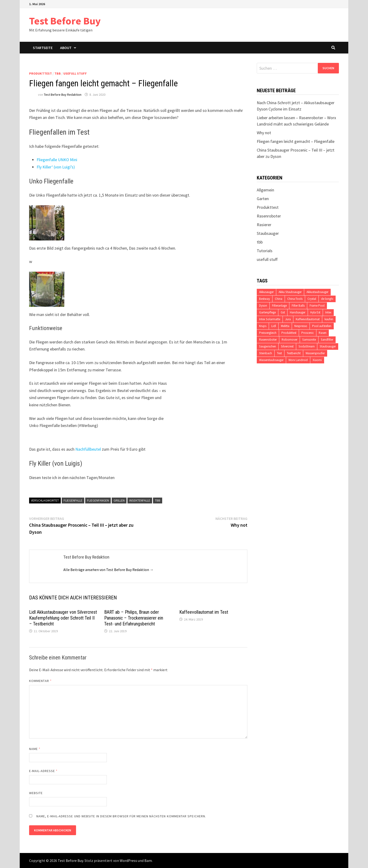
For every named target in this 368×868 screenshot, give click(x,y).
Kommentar (40, 681)
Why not (264, 133)
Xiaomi (317, 360)
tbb (58, 73)
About (66, 48)
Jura (288, 319)
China (279, 299)
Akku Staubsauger (290, 292)
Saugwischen (268, 346)
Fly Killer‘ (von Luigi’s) (56, 167)
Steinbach (266, 353)
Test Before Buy (65, 21)
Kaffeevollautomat (308, 319)
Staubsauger (268, 233)
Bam (148, 860)
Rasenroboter (269, 216)
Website (36, 793)
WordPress (128, 860)
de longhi (327, 299)
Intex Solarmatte (270, 319)
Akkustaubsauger (317, 292)
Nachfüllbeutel (88, 449)
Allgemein (265, 190)
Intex (328, 312)
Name (35, 749)
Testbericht (294, 353)
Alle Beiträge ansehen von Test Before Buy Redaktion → (108, 570)
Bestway (264, 299)
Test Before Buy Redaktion (63, 95)
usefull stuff (75, 73)
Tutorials (265, 251)
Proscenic (308, 333)
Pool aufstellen (322, 326)
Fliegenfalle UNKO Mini (57, 160)
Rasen (323, 333)
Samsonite (309, 340)
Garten (263, 199)
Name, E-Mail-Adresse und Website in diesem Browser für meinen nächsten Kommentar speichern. (121, 816)
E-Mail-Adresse (43, 771)
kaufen (329, 319)
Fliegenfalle (73, 500)
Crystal (312, 299)
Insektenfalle (140, 500)
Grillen (119, 500)
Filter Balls (298, 306)
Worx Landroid (298, 360)
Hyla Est (315, 312)
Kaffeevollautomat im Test (204, 612)
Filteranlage (279, 306)
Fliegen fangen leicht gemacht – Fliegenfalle (296, 141)
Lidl (274, 326)
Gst (283, 312)
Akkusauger (266, 292)
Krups (263, 326)
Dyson (263, 306)
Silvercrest (287, 346)
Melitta (285, 326)
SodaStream (307, 346)
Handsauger (298, 312)
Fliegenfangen (98, 500)
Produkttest (40, 73)
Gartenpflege (267, 312)
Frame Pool (317, 306)
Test (279, 353)
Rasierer (264, 225)
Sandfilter (327, 340)
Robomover (289, 340)
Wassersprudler (315, 353)
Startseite (43, 48)
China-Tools (295, 299)
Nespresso (301, 326)
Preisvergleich (268, 333)
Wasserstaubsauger (271, 360)
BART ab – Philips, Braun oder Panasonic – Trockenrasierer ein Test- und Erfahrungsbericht (134, 618)
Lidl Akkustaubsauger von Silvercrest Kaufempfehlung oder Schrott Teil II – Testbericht (63, 618)
